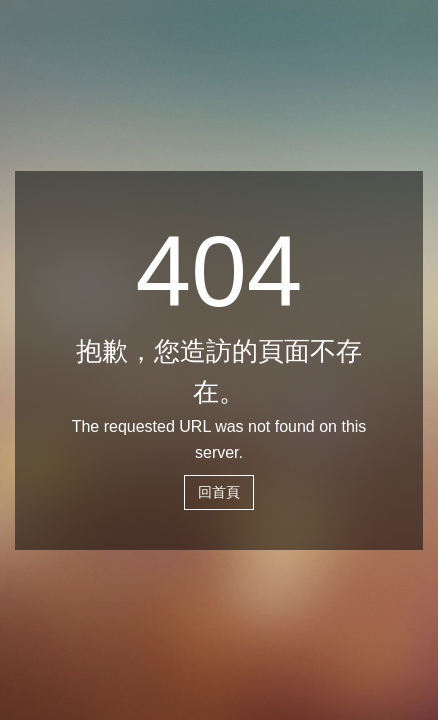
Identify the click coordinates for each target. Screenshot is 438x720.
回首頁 (219, 492)
